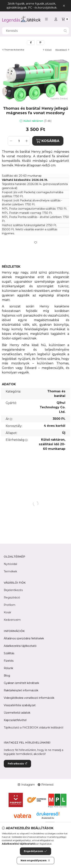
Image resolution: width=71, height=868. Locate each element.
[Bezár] (64, 6)
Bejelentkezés (13, 590)
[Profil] (56, 19)
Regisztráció (12, 598)
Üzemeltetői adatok (17, 713)
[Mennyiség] (19, 141)
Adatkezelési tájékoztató (20, 646)
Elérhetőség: (17, 440)
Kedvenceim (12, 620)
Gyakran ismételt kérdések (21, 683)
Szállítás (9, 653)
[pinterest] (40, 43)
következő (62, 50)
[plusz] (27, 141)
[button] (46, 19)
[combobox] (35, 31)
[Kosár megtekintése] (65, 19)
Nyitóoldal (10, 564)
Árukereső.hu (48, 818)
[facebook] (31, 43)
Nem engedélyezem (35, 861)
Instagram (26, 785)
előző (47, 50)
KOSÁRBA (48, 141)
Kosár (7, 612)
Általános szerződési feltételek (24, 638)
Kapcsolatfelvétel (15, 720)
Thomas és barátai (14, 50)
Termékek (10, 571)
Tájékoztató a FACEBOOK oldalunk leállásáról (34, 728)
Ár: (9, 419)
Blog (7, 676)
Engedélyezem (35, 851)
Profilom (10, 605)
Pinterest (46, 785)
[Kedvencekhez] (36, 243)
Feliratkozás (17, 764)
